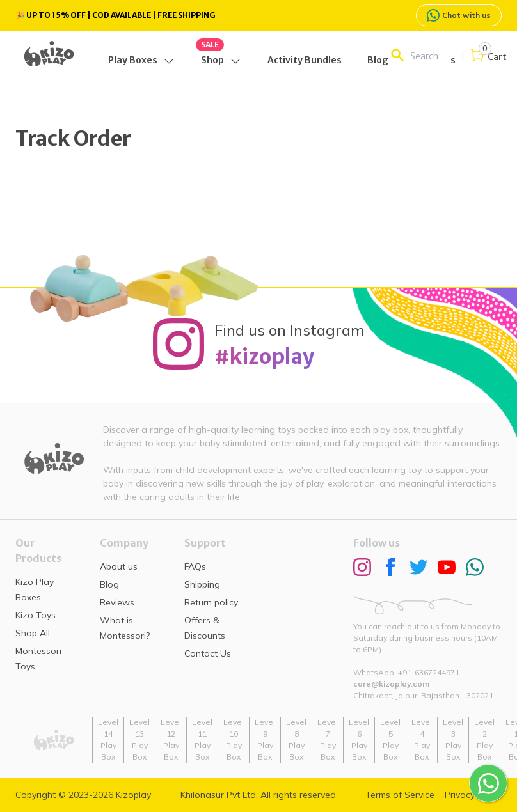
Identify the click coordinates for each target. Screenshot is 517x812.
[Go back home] (49, 54)
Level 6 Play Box (359, 739)
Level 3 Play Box (453, 739)
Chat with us (459, 15)
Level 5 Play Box (390, 739)
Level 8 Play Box (296, 739)
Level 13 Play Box (139, 739)
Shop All (33, 633)
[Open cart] (488, 57)
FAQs (195, 566)
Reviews (117, 602)
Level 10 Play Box (234, 739)
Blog (109, 584)
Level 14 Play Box (108, 739)
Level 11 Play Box (202, 739)
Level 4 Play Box (422, 739)
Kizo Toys (36, 615)
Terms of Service (400, 795)
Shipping (202, 584)
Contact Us (208, 653)
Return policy (211, 602)
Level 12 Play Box (171, 739)
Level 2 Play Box (484, 739)
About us (119, 566)
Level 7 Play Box (328, 739)
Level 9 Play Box (265, 739)
